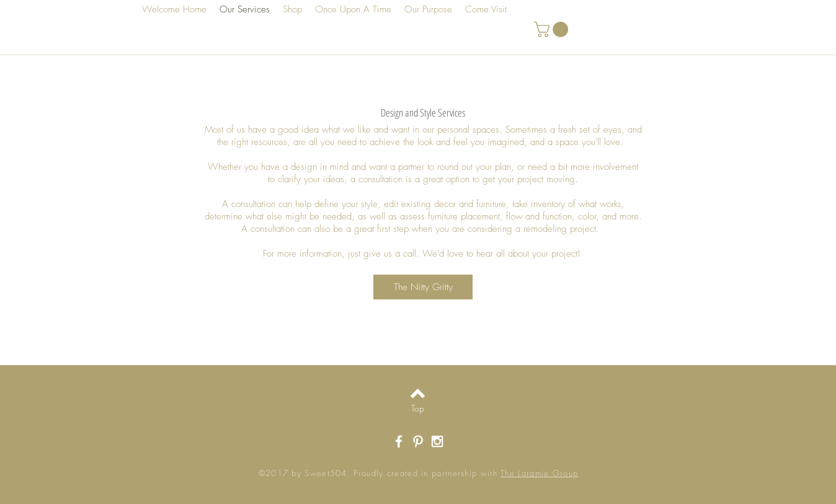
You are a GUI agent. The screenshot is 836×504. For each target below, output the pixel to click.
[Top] (418, 409)
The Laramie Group (539, 473)
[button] (553, 29)
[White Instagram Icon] (437, 441)
